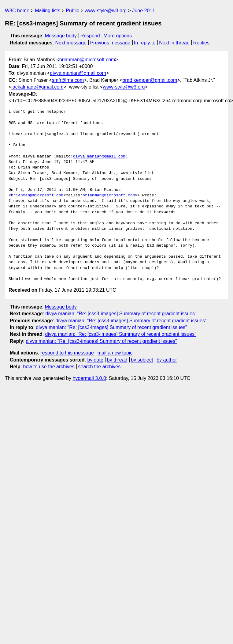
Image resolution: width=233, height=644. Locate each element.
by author (167, 360)
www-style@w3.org (106, 11)
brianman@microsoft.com (87, 60)
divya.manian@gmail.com (78, 73)
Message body (61, 36)
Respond (90, 36)
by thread (117, 360)
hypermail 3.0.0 (89, 378)
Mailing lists (48, 11)
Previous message (110, 43)
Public (72, 11)
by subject (142, 360)
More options (118, 36)
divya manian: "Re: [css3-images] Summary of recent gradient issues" (121, 314)
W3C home (17, 11)
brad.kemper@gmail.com (150, 80)
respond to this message (67, 353)
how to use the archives (49, 367)
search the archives (100, 367)
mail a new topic (115, 353)
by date (95, 360)
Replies (201, 43)
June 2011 (144, 11)
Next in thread (174, 43)
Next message (71, 43)
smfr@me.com (68, 80)
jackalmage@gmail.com (37, 87)
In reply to (145, 43)
